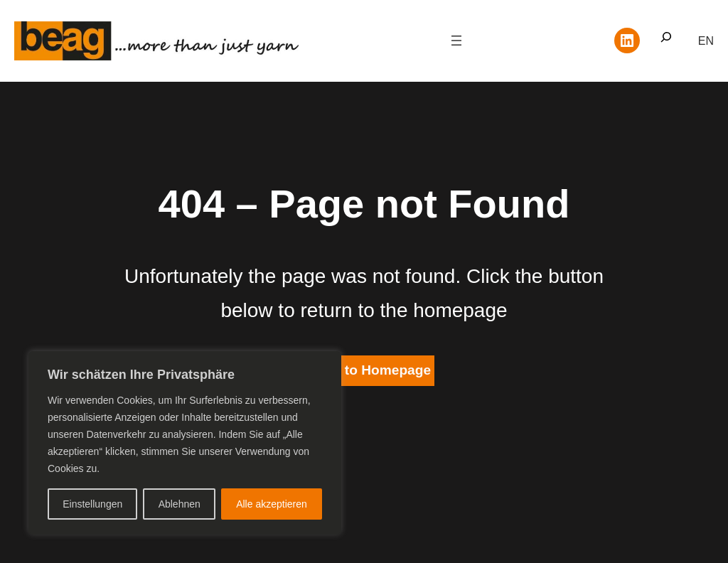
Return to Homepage (364, 370)
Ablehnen (180, 504)
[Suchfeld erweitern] (666, 41)
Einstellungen (92, 504)
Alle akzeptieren (272, 504)
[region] (185, 443)
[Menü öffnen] (456, 41)
